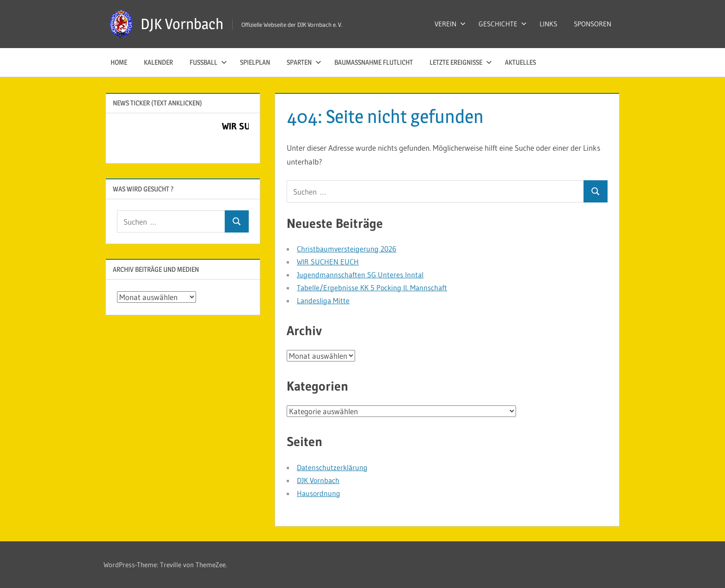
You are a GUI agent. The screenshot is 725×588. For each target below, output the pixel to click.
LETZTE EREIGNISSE (461, 62)
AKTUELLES (520, 62)
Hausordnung (319, 493)
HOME (119, 62)
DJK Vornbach (182, 24)
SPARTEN (304, 62)
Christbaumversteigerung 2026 (347, 249)
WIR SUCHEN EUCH (328, 262)
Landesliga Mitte (323, 300)
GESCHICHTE (503, 24)
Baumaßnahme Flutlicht (374, 62)
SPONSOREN (593, 24)
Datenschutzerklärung (332, 467)
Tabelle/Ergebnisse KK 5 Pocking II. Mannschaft (372, 288)
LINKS (548, 24)
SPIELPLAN (255, 62)
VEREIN (450, 24)
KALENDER (158, 62)
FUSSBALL (208, 62)
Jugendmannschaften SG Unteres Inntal (360, 275)
